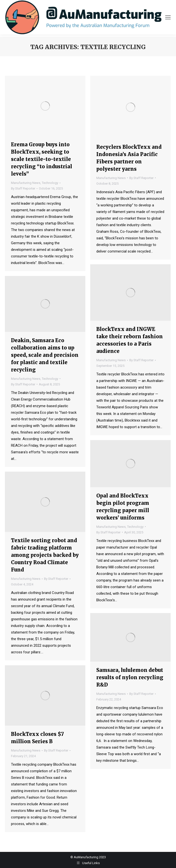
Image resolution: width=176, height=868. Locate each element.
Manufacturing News (26, 183)
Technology (50, 183)
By (23, 188)
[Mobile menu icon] (168, 17)
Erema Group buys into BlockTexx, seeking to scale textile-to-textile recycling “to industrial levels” (42, 159)
